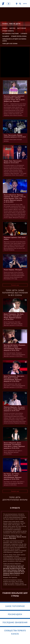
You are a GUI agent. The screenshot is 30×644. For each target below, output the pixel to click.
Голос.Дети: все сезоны (10, 44)
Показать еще (15, 285)
